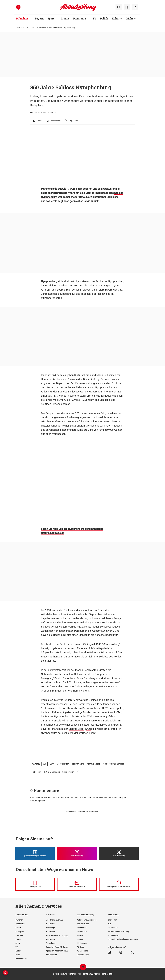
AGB (110, 924)
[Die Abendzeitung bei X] (119, 853)
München (31, 27)
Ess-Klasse (51, 939)
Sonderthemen (83, 955)
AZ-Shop (80, 947)
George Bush (64, 290)
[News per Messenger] (35, 884)
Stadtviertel (42, 27)
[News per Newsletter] (77, 884)
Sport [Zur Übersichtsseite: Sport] (51, 18)
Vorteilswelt (51, 943)
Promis (18, 939)
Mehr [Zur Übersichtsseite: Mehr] (130, 18)
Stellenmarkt (52, 955)
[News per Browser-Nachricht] (119, 884)
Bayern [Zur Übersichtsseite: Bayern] (39, 18)
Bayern (18, 928)
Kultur (18, 951)
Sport (18, 943)
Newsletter (51, 924)
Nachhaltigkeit (22, 959)
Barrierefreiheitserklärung (119, 931)
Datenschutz (113, 928)
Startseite (20, 27)
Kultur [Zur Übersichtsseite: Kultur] (116, 18)
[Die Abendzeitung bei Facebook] (35, 853)
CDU (119, 712)
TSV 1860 (19, 935)
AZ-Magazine (82, 951)
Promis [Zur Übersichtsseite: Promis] (65, 18)
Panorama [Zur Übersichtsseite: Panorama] (80, 18)
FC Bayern (20, 931)
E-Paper (80, 935)
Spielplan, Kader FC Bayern (57, 947)
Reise (18, 955)
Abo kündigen (113, 935)
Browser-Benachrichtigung (57, 935)
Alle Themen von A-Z (55, 920)
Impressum (112, 920)
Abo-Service (82, 931)
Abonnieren (82, 928)
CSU (88, 729)
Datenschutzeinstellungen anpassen (123, 939)
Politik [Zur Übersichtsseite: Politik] (104, 18)
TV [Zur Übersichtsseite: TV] (94, 18)
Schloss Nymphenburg (114, 764)
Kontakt (80, 939)
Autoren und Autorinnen (87, 920)
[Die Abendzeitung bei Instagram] (77, 853)
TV (17, 947)
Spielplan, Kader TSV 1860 (57, 951)
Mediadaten (82, 943)
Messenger (51, 928)
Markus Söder (77, 729)
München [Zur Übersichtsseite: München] (22, 18)
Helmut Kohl (108, 712)
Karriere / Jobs (83, 924)
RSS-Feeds (51, 931)
